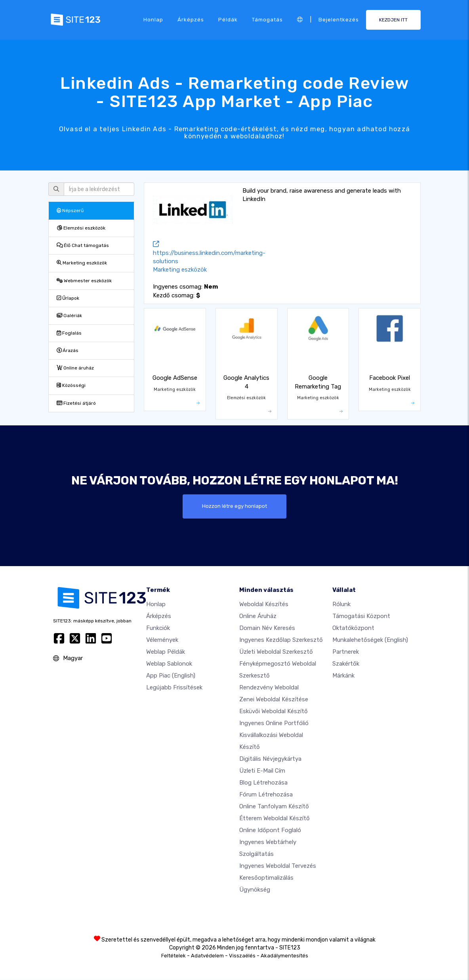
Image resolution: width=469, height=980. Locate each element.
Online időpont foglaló (270, 831)
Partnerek (346, 652)
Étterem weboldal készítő (275, 819)
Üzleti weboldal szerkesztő (276, 652)
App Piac (171, 676)
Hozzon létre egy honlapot (234, 506)
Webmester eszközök (84, 281)
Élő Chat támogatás (83, 245)
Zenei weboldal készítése (274, 700)
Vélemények (162, 640)
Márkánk (343, 676)
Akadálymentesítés (284, 956)
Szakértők (346, 664)
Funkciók (158, 628)
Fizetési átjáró (76, 403)
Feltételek (173, 956)
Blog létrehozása (263, 783)
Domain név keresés (267, 628)
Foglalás (69, 333)
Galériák (69, 316)
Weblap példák (166, 652)
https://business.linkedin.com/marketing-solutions (209, 253)
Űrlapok (68, 298)
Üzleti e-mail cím (262, 771)
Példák (228, 19)
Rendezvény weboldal (269, 688)
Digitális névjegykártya (270, 759)
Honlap (153, 19)
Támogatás (267, 19)
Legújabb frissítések (174, 688)
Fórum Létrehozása (266, 795)
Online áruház (75, 368)
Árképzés (191, 19)
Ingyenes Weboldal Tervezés (278, 866)
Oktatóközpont (353, 628)
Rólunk (341, 605)
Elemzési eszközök (81, 228)
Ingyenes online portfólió (274, 724)
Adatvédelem (207, 956)
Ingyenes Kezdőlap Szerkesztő (281, 640)
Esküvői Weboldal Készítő (274, 712)
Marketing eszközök (82, 263)
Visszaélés (242, 956)
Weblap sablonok (169, 664)
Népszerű (70, 211)
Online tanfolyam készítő (274, 807)
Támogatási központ (361, 616)
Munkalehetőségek (370, 640)
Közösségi (71, 385)
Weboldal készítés (264, 605)
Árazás (68, 350)
